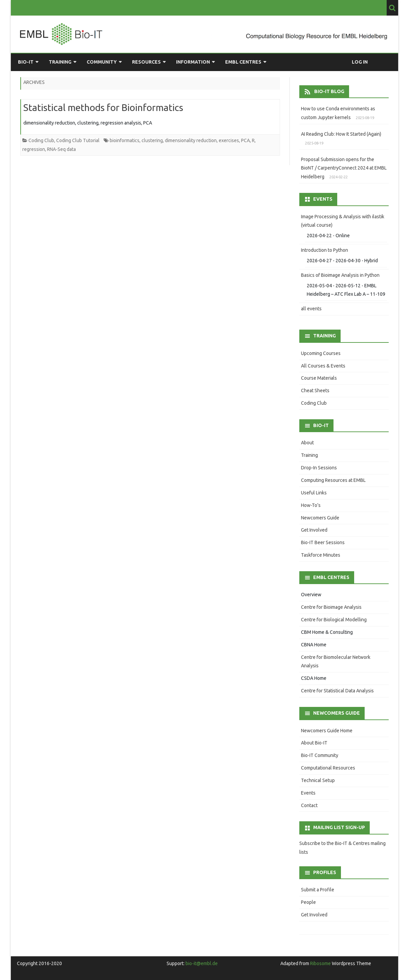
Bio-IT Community (320, 755)
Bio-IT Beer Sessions (323, 542)
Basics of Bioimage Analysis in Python (340, 275)
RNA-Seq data (61, 149)
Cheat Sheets (315, 391)
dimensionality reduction (191, 140)
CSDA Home (314, 678)
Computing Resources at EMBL (333, 480)
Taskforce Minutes (321, 555)
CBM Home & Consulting (327, 632)
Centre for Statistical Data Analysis (337, 691)
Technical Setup (318, 780)
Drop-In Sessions (319, 468)
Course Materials (319, 378)
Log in (360, 62)
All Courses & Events (323, 366)
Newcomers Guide (320, 518)
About (307, 443)
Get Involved (314, 530)
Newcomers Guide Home (327, 731)
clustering (152, 140)
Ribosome (320, 963)
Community (102, 62)
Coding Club (41, 140)
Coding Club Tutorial (78, 140)
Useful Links (314, 493)
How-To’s (311, 505)
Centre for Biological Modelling (334, 620)
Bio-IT (26, 62)
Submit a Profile (318, 890)
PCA (245, 140)
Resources (146, 62)
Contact (309, 805)
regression (34, 149)
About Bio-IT (314, 743)
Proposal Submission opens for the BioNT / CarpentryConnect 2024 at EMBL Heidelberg (344, 168)
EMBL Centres (243, 62)
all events (311, 309)
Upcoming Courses (321, 353)
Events (308, 793)
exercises (229, 140)
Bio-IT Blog (329, 91)
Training (60, 62)
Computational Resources (328, 768)
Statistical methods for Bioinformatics (103, 107)
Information (193, 62)
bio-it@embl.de (202, 963)
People (308, 902)
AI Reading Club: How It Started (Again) (341, 134)
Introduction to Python (325, 250)
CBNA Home (314, 645)
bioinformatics (125, 140)
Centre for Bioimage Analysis (331, 607)
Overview (311, 595)
